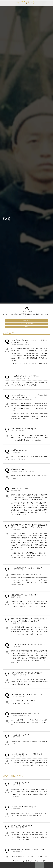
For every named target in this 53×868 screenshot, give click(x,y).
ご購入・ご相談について (26, 324)
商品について (26, 320)
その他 (26, 327)
